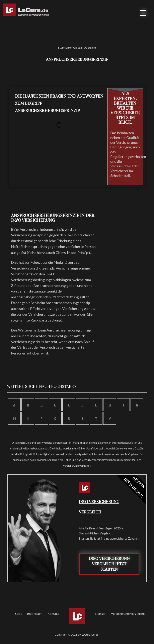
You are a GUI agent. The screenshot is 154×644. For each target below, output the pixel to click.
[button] (142, 12)
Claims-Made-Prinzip (72, 253)
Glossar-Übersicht (85, 47)
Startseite (64, 47)
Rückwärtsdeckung (46, 320)
